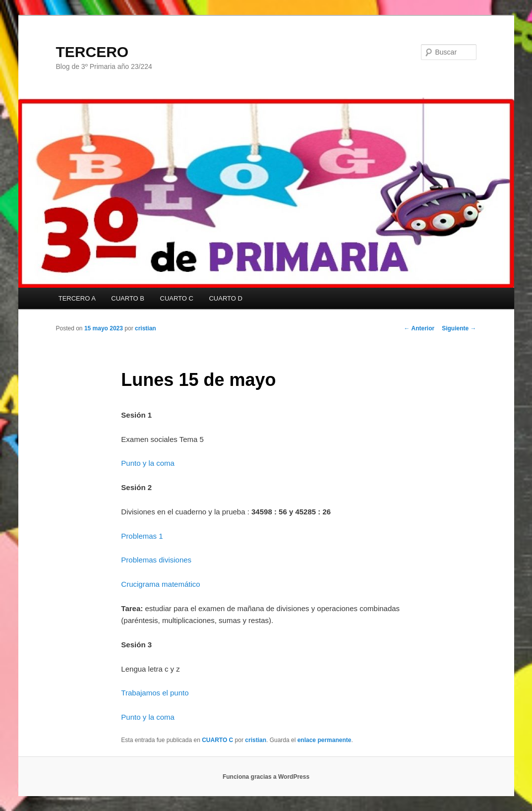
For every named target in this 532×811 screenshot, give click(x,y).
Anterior (419, 328)
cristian (146, 328)
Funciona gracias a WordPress (266, 777)
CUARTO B (128, 298)
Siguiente (459, 328)
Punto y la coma (148, 463)
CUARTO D (225, 298)
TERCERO (92, 52)
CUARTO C (177, 298)
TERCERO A (77, 298)
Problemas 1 (142, 536)
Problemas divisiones (156, 560)
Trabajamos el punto (155, 693)
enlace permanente (325, 740)
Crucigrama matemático (160, 584)
